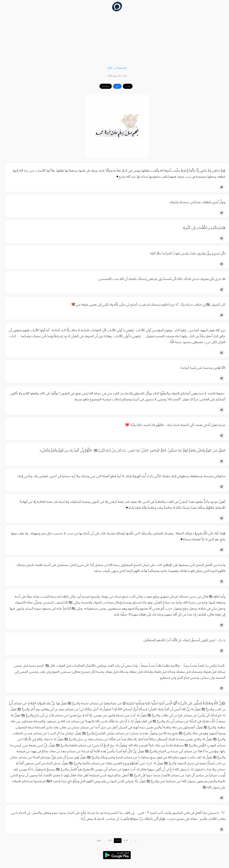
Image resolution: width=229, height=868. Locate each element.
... (102, 841)
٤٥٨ (96, 841)
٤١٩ (107, 841)
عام (115, 86)
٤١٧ (123, 841)
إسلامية (103, 86)
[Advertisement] (114, 39)
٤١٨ (115, 841)
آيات (125, 86)
